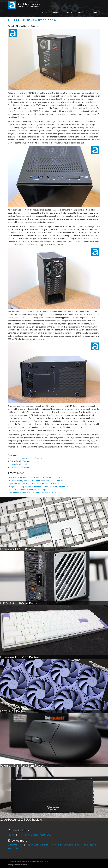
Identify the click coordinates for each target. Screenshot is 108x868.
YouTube (12, 835)
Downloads (68, 845)
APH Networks (29, 4)
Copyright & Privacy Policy (51, 845)
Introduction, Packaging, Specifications (26, 458)
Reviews (56, 12)
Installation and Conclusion (21, 467)
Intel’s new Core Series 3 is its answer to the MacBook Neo (33, 492)
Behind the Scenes (16, 845)
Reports (69, 12)
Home (44, 12)
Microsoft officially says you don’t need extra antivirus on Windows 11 (37, 480)
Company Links (32, 845)
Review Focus (81, 845)
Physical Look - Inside (19, 464)
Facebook (22, 835)
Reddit (42, 835)
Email (49, 835)
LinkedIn (34, 835)
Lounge (81, 12)
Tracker (94, 12)
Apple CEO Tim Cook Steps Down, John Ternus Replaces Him (33, 483)
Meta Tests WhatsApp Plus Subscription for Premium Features (34, 477)
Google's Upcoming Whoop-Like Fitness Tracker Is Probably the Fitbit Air (38, 486)
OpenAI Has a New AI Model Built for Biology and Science (32, 490)
